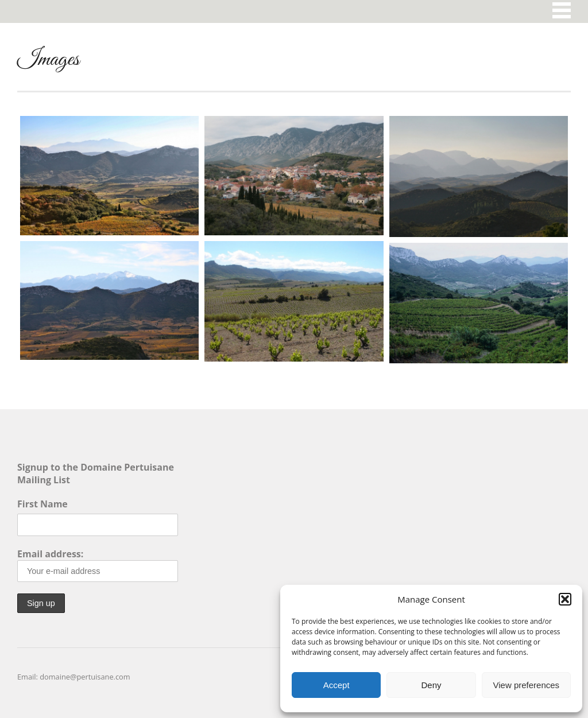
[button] (565, 599)
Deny (431, 685)
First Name (42, 504)
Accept (336, 685)
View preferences (527, 685)
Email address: (98, 565)
